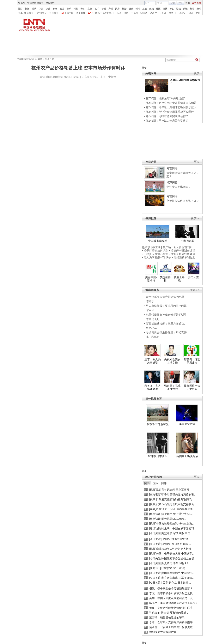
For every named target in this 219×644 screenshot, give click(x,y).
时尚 (138, 9)
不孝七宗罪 (187, 241)
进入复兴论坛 (90, 77)
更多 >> (195, 290)
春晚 (55, 9)
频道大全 (29, 13)
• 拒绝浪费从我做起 (184, 257)
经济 (34, 9)
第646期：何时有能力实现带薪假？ (167, 116)
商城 (151, 9)
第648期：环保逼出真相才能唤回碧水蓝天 (171, 107)
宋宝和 (150, 310)
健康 (131, 9)
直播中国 (69, 13)
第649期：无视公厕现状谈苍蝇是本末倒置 (171, 103)
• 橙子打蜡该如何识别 (155, 251)
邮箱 (192, 9)
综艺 (48, 9)
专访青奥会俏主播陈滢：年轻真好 (166, 332)
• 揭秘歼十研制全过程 (182, 251)
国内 (147, 483)
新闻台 (39, 59)
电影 (126, 13)
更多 (197, 73)
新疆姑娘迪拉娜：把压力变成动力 (166, 324)
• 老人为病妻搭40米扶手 (157, 257)
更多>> (195, 218)
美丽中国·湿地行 (151, 279)
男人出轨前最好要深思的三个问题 (166, 306)
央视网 (21, 3)
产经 (111, 9)
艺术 (97, 9)
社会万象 (49, 59)
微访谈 (146, 247)
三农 (145, 9)
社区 (158, 9)
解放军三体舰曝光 (158, 424)
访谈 (185, 9)
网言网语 (172, 168)
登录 (173, 3)
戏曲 (62, 9)
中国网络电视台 (35, 3)
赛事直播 (81, 13)
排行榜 (187, 247)
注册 (181, 3)
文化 (90, 9)
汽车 (118, 9)
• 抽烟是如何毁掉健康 (182, 254)
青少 (83, 9)
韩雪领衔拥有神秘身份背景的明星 (166, 315)
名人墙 (177, 247)
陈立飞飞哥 (153, 319)
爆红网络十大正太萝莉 (192, 387)
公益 (104, 9)
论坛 (179, 9)
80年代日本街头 (158, 456)
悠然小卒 (151, 328)
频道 (191, 13)
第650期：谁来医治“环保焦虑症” (165, 98)
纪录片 (144, 13)
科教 (76, 9)
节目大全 (54, 13)
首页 (20, 9)
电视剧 (134, 13)
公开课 (163, 13)
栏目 (198, 13)
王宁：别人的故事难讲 (153, 361)
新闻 (27, 9)
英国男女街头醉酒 (187, 456)
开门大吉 (193, 277)
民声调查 (172, 182)
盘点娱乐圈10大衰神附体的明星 (165, 297)
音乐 (69, 9)
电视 (20, 13)
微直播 (156, 247)
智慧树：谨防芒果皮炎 (192, 361)
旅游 (124, 9)
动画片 (153, 13)
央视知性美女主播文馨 (172, 361)
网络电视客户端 (103, 13)
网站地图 (51, 3)
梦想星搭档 (165, 279)
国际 (155, 483)
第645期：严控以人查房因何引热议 (167, 121)
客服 (188, 3)
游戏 (199, 9)
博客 (172, 9)
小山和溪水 (153, 337)
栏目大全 (42, 13)
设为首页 (197, 3)
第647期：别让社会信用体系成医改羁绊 (170, 112)
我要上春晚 (179, 279)
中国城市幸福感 (158, 241)
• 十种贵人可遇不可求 (156, 254)
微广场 (167, 247)
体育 (41, 9)
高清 (119, 13)
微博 (165, 9)
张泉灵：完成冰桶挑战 (172, 387)
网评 (164, 483)
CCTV (182, 13)
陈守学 (150, 301)
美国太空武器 (187, 424)
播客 (171, 13)
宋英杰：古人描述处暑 (153, 387)
